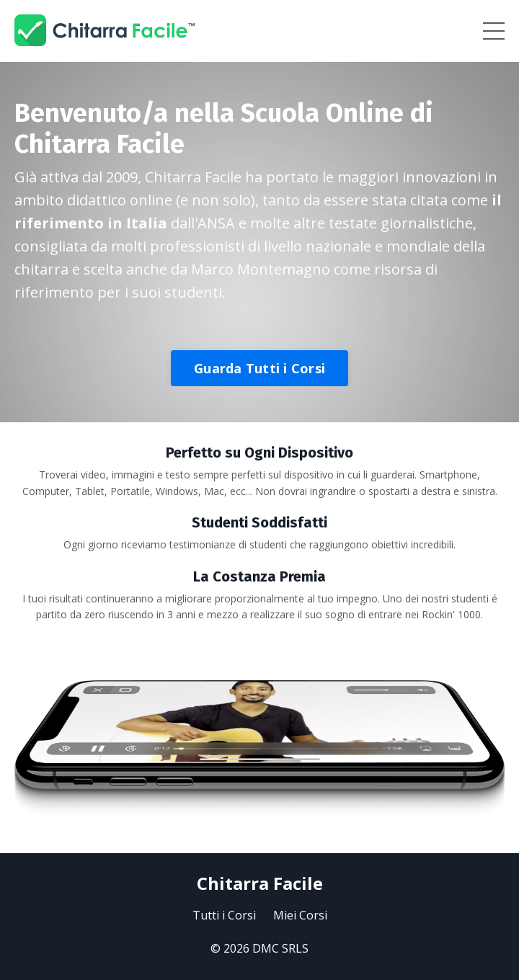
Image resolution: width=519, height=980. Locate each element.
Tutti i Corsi (224, 915)
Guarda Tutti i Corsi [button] (259, 368)
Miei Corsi (300, 915)
